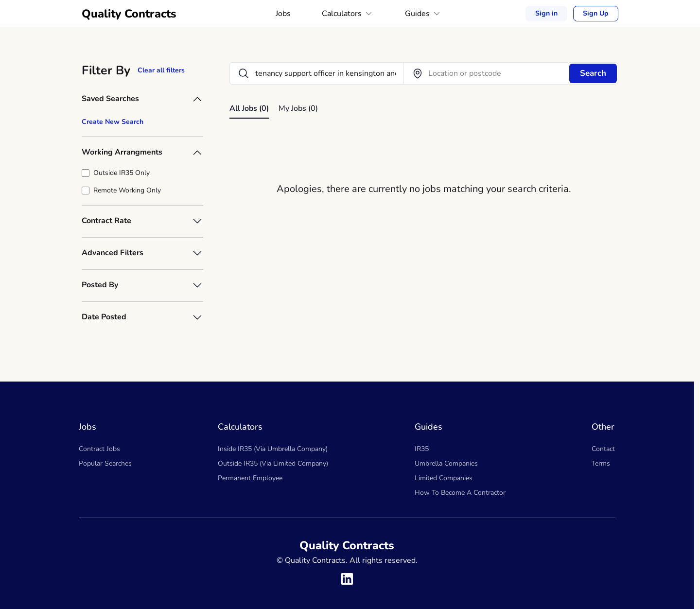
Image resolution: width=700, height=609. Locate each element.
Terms (601, 463)
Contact (603, 449)
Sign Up (596, 14)
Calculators (348, 14)
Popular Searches (105, 463)
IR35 (422, 449)
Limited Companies (444, 478)
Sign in (547, 13)
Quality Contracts (129, 14)
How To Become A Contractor (460, 493)
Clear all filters (161, 70)
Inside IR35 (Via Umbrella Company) (273, 449)
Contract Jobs (99, 449)
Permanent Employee (250, 478)
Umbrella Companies (446, 463)
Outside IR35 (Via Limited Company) (273, 463)
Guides (423, 14)
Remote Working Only (127, 190)
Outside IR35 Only (122, 173)
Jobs (283, 14)
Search (593, 73)
